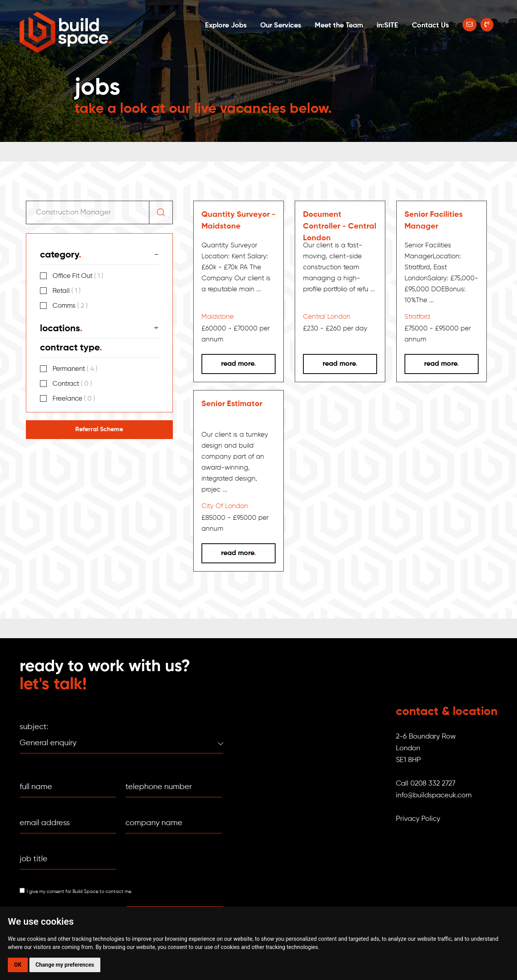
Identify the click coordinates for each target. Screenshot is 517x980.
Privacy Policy (418, 819)
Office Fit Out (78, 276)
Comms (70, 306)
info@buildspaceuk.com (434, 795)
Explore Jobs (226, 25)
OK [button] (18, 965)
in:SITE (387, 25)
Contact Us (430, 25)
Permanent (75, 369)
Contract (72, 384)
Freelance (74, 399)
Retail (67, 291)
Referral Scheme (99, 430)
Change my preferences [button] (65, 965)
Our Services (281, 25)
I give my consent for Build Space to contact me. (80, 892)
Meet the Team (339, 25)
